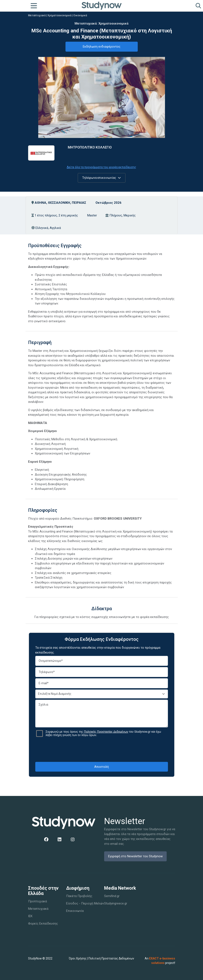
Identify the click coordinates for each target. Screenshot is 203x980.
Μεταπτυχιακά (37, 15)
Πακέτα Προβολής (79, 896)
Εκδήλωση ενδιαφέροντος (102, 47)
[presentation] (102, 749)
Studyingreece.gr (116, 903)
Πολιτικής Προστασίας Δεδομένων (106, 732)
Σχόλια (102, 714)
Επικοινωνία (75, 911)
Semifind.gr (112, 896)
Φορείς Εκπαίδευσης (43, 924)
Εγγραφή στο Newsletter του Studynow (135, 856)
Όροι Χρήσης (78, 958)
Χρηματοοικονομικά (59, 15)
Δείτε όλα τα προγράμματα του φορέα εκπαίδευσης (101, 167)
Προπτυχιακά (37, 901)
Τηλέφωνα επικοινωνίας (101, 178)
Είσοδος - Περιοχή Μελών (85, 903)
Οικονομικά (80, 15)
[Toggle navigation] (34, 6)
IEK (30, 916)
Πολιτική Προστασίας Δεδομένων (111, 958)
